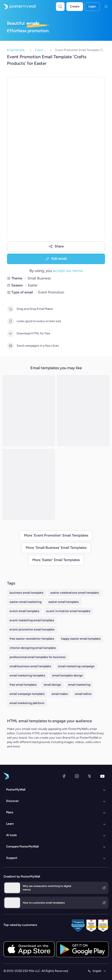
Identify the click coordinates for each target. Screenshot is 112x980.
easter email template (64, 602)
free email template (23, 685)
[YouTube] (102, 776)
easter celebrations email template (75, 593)
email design (52, 685)
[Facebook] (64, 776)
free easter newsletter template (32, 639)
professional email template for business (38, 657)
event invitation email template (68, 611)
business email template (27, 593)
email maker (60, 694)
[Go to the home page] (18, 7)
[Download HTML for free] (10, 334)
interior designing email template (33, 648)
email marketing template (27, 675)
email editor (83, 694)
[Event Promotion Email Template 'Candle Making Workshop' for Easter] (29, 485)
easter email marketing (26, 602)
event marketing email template (32, 620)
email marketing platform (27, 703)
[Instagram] (77, 776)
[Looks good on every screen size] (10, 321)
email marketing (79, 685)
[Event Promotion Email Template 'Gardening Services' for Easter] (29, 411)
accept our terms (68, 271)
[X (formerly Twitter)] (90, 776)
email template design (68, 675)
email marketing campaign (76, 666)
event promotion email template (32, 629)
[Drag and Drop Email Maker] (10, 309)
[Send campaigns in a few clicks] (10, 346)
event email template (24, 611)
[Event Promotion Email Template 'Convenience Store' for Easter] (83, 411)
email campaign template (27, 694)
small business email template (30, 666)
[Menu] (106, 7)
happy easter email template (81, 639)
